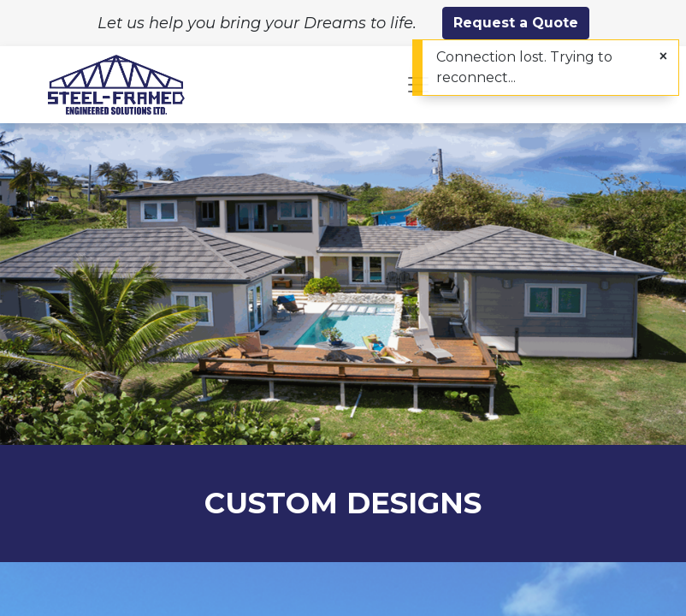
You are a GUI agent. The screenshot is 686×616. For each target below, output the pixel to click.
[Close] (663, 56)
